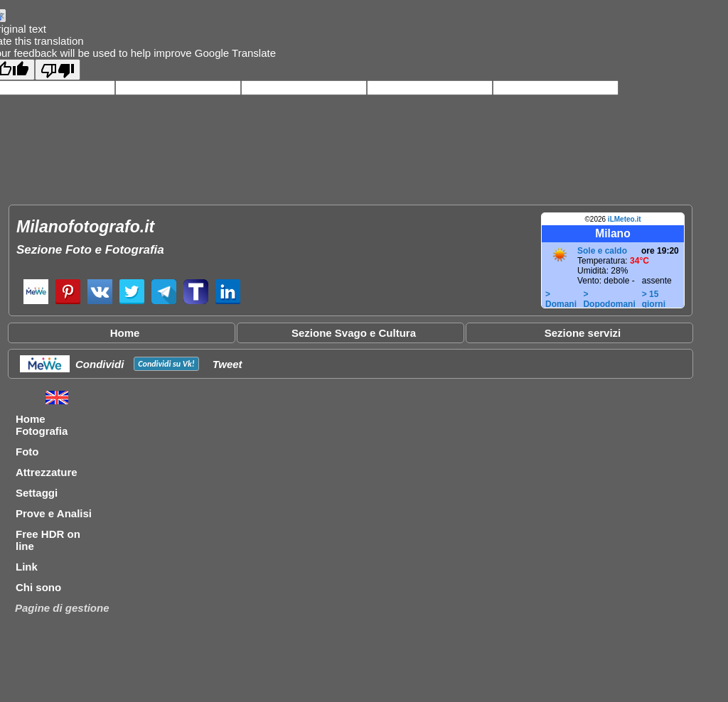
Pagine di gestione (62, 608)
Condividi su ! (166, 364)
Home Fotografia (42, 425)
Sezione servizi (583, 333)
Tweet (227, 364)
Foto (27, 452)
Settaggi (37, 493)
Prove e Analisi (54, 513)
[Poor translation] (58, 70)
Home (125, 333)
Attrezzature (47, 472)
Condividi (100, 364)
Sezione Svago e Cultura (354, 333)
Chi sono (38, 587)
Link (27, 567)
